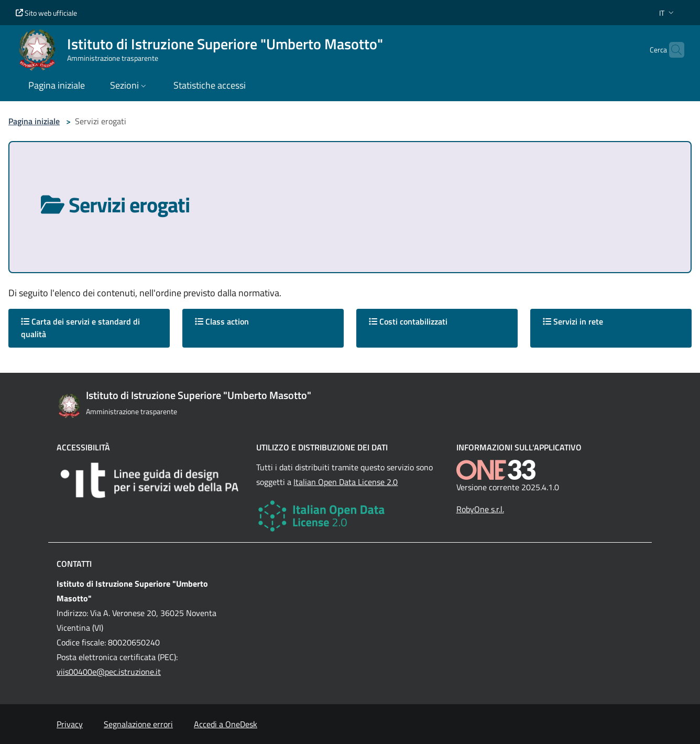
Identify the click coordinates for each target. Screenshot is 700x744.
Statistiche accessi (210, 85)
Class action (222, 321)
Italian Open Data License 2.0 (346, 482)
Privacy (70, 724)
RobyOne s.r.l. (480, 509)
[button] (668, 13)
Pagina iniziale (34, 121)
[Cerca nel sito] (672, 50)
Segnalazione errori (138, 724)
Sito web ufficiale (46, 13)
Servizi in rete (573, 321)
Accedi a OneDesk (226, 724)
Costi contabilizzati (408, 321)
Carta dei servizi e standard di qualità (80, 328)
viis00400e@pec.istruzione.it (109, 672)
